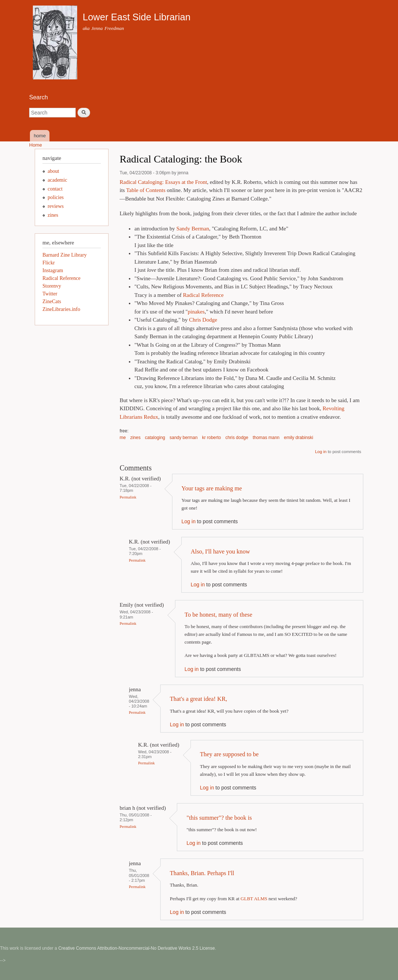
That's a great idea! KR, (198, 699)
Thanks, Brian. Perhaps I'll (202, 873)
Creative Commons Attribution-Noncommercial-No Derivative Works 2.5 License (137, 948)
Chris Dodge (203, 320)
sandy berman (183, 438)
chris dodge (237, 438)
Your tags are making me (212, 488)
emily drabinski (298, 438)
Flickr (49, 263)
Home (36, 145)
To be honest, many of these (218, 615)
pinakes (196, 312)
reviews (56, 206)
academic (57, 180)
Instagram (53, 270)
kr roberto (211, 438)
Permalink (128, 497)
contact (55, 189)
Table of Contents (146, 190)
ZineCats (52, 301)
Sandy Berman (193, 229)
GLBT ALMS (254, 899)
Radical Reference (203, 295)
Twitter (50, 294)
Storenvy (52, 286)
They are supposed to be (229, 754)
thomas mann (266, 438)
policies (56, 197)
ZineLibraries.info (61, 309)
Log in (321, 452)
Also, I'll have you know (221, 551)
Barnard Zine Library (65, 255)
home (40, 136)
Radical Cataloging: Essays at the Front (163, 182)
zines (135, 438)
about (53, 171)
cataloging (155, 438)
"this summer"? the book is (219, 818)
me (123, 438)
